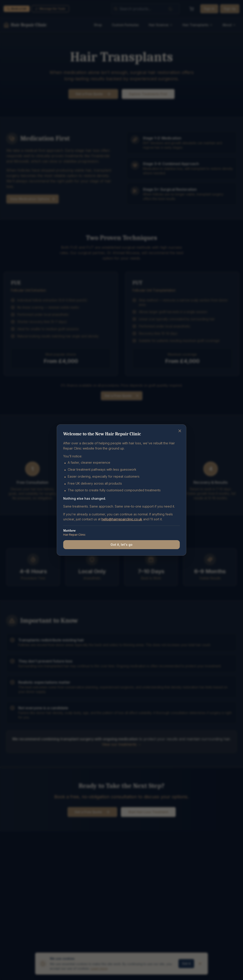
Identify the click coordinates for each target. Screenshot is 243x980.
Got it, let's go (121, 545)
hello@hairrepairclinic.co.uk (122, 519)
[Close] (180, 431)
